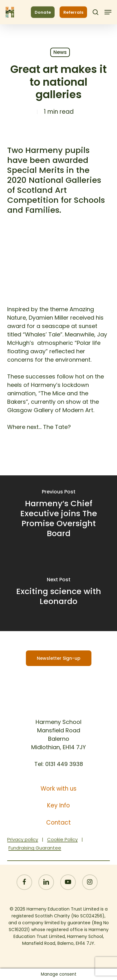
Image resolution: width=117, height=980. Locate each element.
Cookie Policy (62, 839)
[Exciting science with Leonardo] (58, 592)
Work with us (58, 789)
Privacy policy (23, 839)
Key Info (58, 805)
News (60, 52)
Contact (58, 823)
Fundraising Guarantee (35, 848)
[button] (108, 12)
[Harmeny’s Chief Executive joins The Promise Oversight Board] (58, 514)
